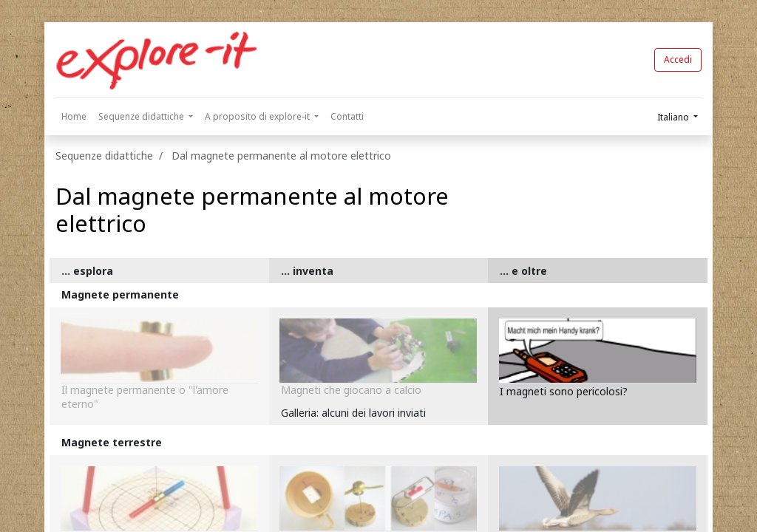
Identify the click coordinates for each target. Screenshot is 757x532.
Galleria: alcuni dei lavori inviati (353, 413)
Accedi (678, 59)
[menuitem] (74, 117)
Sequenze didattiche (104, 156)
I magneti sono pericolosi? (564, 391)
